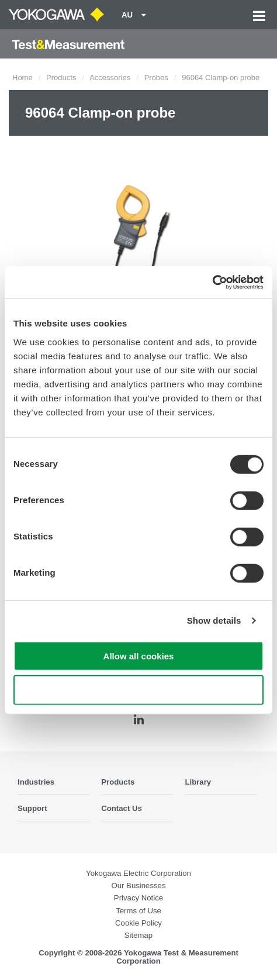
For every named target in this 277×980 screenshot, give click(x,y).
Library (198, 782)
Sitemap (138, 935)
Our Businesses (138, 886)
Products (61, 78)
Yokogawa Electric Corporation (138, 873)
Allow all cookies (139, 656)
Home (22, 78)
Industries (36, 782)
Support (32, 808)
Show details (214, 620)
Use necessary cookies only (138, 690)
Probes (156, 78)
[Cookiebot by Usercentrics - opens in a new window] (212, 282)
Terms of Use (138, 911)
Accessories (110, 78)
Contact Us (122, 808)
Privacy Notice (138, 898)
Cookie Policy (138, 923)
